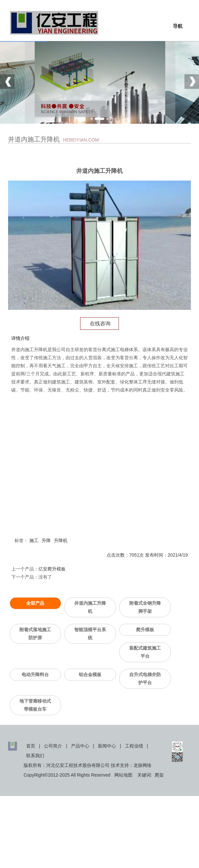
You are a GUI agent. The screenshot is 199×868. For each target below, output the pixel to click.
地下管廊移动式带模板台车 (35, 705)
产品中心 (80, 746)
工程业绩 (134, 746)
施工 (34, 540)
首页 (31, 746)
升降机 (61, 540)
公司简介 (53, 746)
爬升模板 (145, 630)
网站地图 (123, 775)
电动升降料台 (35, 675)
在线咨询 (99, 324)
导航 (178, 26)
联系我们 (35, 756)
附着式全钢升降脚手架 (145, 607)
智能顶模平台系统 (90, 634)
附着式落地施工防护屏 (35, 634)
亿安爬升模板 (52, 569)
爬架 (159, 775)
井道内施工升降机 (90, 607)
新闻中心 (107, 746)
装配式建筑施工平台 (145, 652)
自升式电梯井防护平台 (145, 679)
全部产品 (35, 603)
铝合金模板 (90, 675)
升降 (46, 540)
